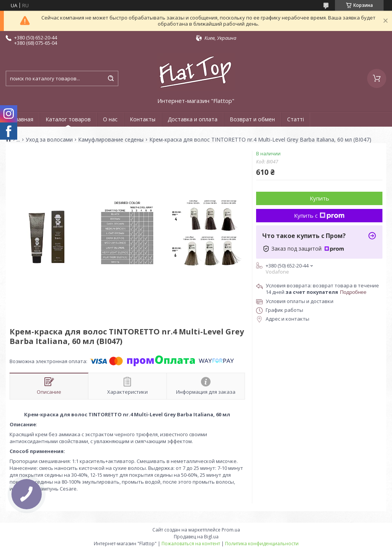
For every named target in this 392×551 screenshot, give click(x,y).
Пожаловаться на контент (191, 544)
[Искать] (111, 78)
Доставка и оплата (193, 119)
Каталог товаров (68, 119)
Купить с (319, 215)
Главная (23, 119)
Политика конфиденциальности (262, 544)
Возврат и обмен (252, 119)
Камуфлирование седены (111, 140)
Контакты (143, 119)
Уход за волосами (49, 140)
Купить (319, 198)
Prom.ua (231, 530)
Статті (296, 119)
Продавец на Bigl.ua (196, 537)
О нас (110, 119)
